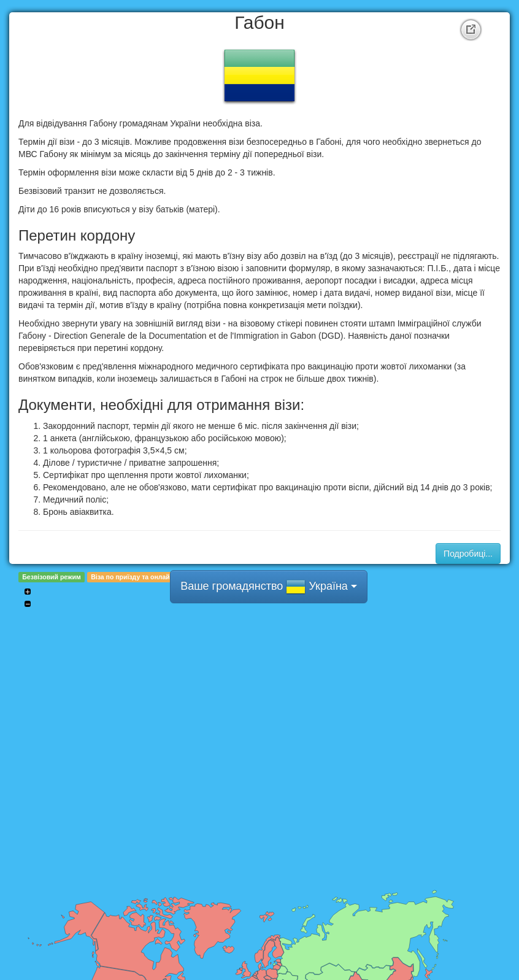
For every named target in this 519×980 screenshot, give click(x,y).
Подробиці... (468, 554)
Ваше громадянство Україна (269, 587)
